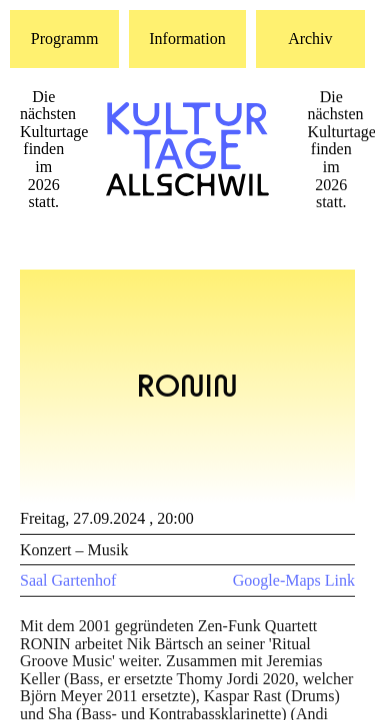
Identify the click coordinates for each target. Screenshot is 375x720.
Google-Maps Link (294, 582)
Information (187, 38)
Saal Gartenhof (68, 582)
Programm (65, 38)
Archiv (310, 38)
